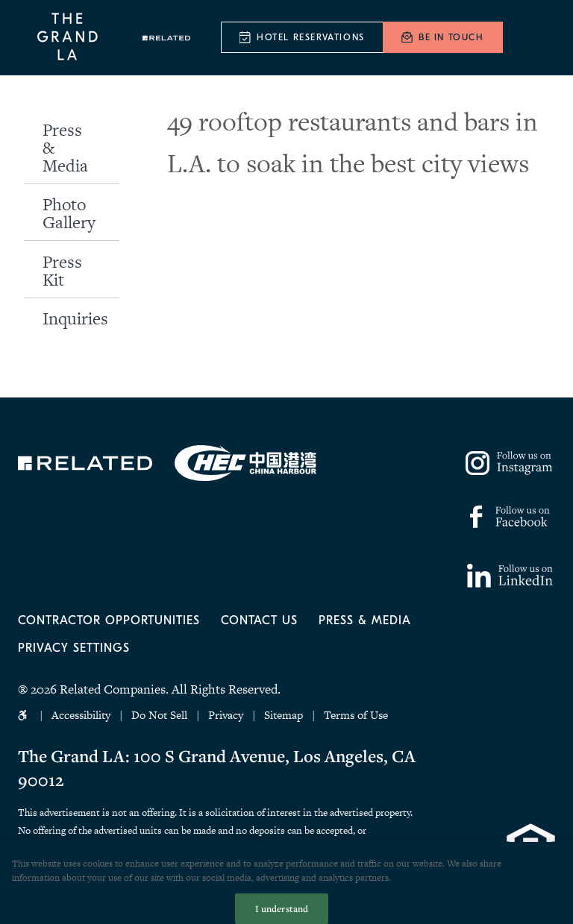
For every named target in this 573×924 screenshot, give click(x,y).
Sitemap (284, 715)
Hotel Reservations (311, 37)
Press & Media (65, 148)
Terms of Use (356, 715)
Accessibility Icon (24, 715)
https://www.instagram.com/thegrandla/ (510, 463)
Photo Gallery (69, 213)
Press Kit (62, 271)
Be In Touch (451, 37)
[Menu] (535, 38)
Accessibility (81, 715)
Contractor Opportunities (109, 620)
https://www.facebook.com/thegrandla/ (507, 516)
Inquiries (75, 318)
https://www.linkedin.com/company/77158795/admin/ (510, 576)
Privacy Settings (74, 648)
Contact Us (259, 620)
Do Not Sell (161, 715)
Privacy (226, 715)
